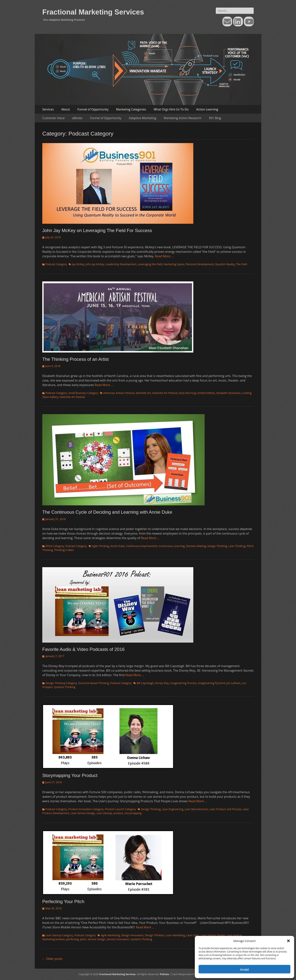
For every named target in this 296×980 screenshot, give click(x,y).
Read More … (164, 256)
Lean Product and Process (225, 809)
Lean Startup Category (59, 935)
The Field (242, 264)
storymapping (133, 813)
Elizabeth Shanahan (228, 393)
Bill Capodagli (145, 683)
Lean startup (104, 813)
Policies (164, 974)
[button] (288, 941)
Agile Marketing (110, 935)
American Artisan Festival (119, 393)
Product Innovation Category (86, 809)
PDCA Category (55, 546)
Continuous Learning (172, 546)
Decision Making (196, 546)
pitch (83, 939)
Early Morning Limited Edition (197, 393)
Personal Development (200, 264)
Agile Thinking (101, 546)
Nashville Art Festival (72, 397)
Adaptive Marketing (143, 118)
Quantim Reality (225, 264)
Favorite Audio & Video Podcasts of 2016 (83, 649)
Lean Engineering (173, 809)
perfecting (72, 939)
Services (48, 109)
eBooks (77, 118)
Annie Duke (118, 546)
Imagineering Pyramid (212, 683)
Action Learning (207, 109)
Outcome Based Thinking (94, 683)
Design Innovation (132, 935)
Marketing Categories (131, 109)
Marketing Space (174, 264)
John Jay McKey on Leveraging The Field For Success (97, 230)
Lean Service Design (83, 813)
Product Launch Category (120, 809)
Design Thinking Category (61, 683)
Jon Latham (233, 683)
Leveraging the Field (150, 264)
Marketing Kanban (54, 939)
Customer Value (54, 118)
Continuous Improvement (142, 546)
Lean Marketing (175, 935)
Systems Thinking (65, 687)
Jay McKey (78, 264)
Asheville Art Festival (165, 393)
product (118, 813)
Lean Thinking (237, 546)
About (66, 109)
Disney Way (162, 683)
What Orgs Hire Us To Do (171, 109)
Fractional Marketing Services (93, 12)
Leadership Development (121, 264)
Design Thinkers (155, 935)
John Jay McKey (95, 264)
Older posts (52, 959)
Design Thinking (217, 546)
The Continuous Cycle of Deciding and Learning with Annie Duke (107, 512)
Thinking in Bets (64, 550)
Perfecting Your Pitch (63, 901)
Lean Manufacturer (196, 809)
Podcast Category (56, 264)
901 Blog (215, 118)
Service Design (96, 939)
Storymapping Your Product (70, 775)
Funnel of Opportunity (93, 109)
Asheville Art (143, 393)
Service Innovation (118, 939)
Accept (245, 969)
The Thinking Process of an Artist (76, 359)
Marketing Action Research (182, 118)
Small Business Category (83, 393)
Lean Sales (193, 935)
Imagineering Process (183, 683)
